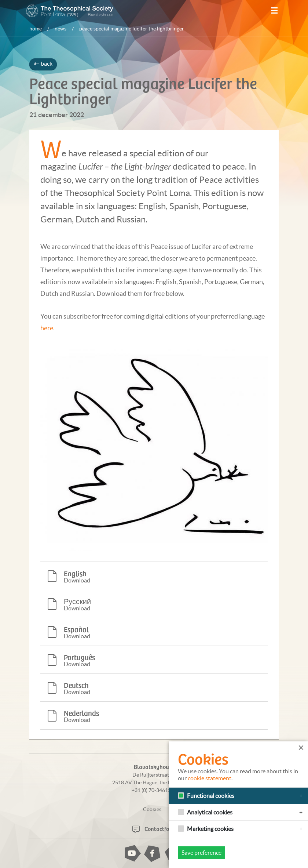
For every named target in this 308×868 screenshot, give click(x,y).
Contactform (154, 828)
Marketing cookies (210, 829)
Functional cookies (211, 796)
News (60, 29)
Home (36, 29)
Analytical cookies (210, 812)
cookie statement (210, 778)
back (43, 63)
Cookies (152, 809)
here (47, 328)
